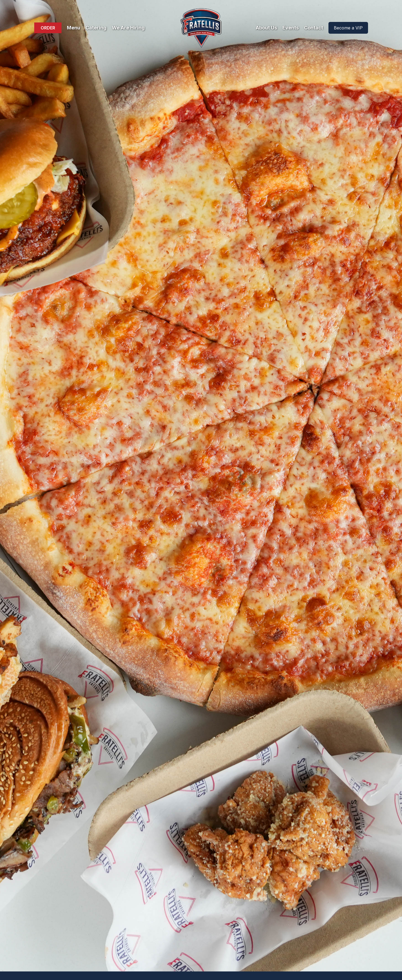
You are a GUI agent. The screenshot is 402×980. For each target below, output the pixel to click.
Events (291, 28)
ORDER (48, 28)
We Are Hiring (128, 28)
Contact (314, 28)
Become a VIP (348, 28)
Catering (96, 28)
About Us (266, 28)
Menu (74, 28)
